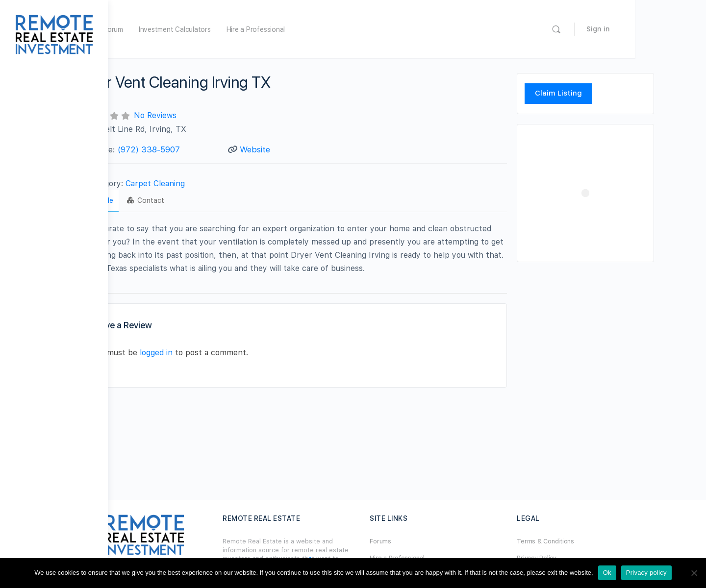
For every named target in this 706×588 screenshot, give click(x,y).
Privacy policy (646, 573)
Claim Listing (591, 93)
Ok (607, 573)
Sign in (669, 29)
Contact (198, 200)
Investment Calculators (259, 29)
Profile (149, 200)
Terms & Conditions (583, 541)
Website (301, 149)
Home (163, 29)
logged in (208, 353)
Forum (198, 29)
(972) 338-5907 (201, 149)
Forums (423, 541)
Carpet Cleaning (207, 184)
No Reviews (207, 115)
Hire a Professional (340, 29)
